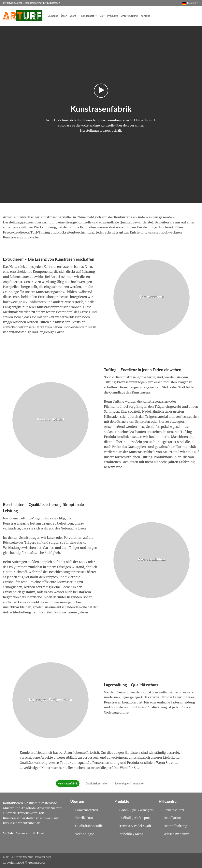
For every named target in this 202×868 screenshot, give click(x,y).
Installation (173, 818)
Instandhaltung (176, 826)
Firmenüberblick (87, 810)
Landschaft (89, 16)
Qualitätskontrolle (96, 783)
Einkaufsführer (174, 810)
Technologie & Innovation (130, 783)
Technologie (85, 834)
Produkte (113, 16)
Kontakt (146, 16)
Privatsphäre (43, 857)
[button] (101, 91)
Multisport (143, 818)
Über (64, 16)
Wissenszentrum (177, 834)
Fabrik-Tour (84, 818)
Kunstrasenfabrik (68, 783)
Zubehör (126, 834)
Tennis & (127, 826)
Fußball (125, 818)
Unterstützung (129, 16)
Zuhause (53, 16)
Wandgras (147, 810)
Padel (138, 826)
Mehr (139, 834)
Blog (6, 857)
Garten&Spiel (128, 810)
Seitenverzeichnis (22, 857)
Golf (102, 16)
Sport (74, 16)
